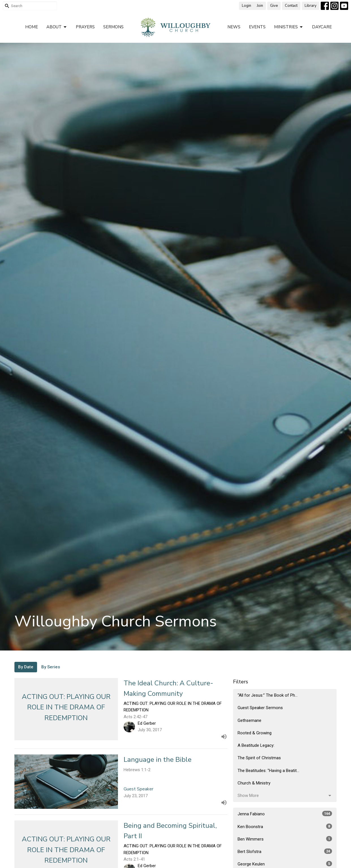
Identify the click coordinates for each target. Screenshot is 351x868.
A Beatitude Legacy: (256, 745)
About (57, 27)
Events (257, 27)
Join (260, 6)
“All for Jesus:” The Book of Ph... (268, 695)
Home (32, 27)
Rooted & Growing (255, 733)
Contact (291, 6)
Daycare (322, 27)
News (234, 27)
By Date (26, 667)
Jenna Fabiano (285, 814)
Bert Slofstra (285, 851)
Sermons (113, 27)
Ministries (289, 27)
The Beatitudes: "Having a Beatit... (268, 771)
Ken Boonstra (285, 826)
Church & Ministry (254, 783)
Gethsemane (249, 720)
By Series (51, 667)
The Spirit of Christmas (259, 758)
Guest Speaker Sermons (260, 708)
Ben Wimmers (285, 839)
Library (311, 6)
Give (274, 6)
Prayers (85, 27)
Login (246, 6)
